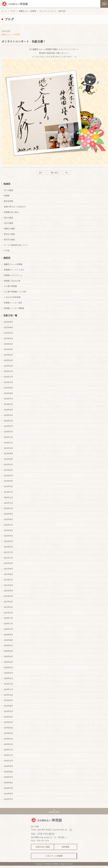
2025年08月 (8, 327)
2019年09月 (8, 700)
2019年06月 (8, 717)
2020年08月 (8, 640)
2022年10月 (8, 508)
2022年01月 (8, 547)
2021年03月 (8, 602)
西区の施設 (8, 218)
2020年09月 (8, 634)
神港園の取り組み (11, 212)
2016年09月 (8, 793)
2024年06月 (8, 404)
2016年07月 (8, 799)
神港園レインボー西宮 (13, 303)
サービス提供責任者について (16, 245)
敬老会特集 (8, 201)
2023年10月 (8, 448)
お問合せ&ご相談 (43, 847)
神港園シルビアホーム (13, 275)
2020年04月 (8, 662)
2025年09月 (8, 322)
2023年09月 (8, 453)
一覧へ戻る (54, 173)
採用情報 (66, 847)
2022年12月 (8, 497)
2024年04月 (8, 415)
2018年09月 (8, 766)
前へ (41, 173)
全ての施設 (8, 190)
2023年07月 (8, 464)
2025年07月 (8, 333)
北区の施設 (8, 223)
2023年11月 (8, 443)
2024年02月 (8, 426)
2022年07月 (8, 525)
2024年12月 (8, 371)
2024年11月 (8, 377)
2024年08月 (8, 393)
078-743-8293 (46, 834)
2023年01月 (8, 492)
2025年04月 (8, 349)
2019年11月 (8, 689)
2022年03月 (8, 536)
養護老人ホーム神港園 (27, 11)
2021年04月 (8, 596)
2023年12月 (8, 437)
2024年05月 (8, 410)
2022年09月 (8, 514)
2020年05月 (8, 656)
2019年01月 (8, 744)
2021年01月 (8, 613)
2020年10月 (8, 629)
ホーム (4, 11)
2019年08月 (8, 706)
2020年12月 (8, 618)
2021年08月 (8, 574)
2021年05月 (8, 590)
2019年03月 (8, 733)
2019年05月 (8, 722)
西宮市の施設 (9, 240)
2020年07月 (8, 645)
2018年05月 (8, 788)
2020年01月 (8, 678)
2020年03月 (8, 667)
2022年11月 (8, 503)
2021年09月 (8, 569)
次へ (67, 173)
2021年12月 (8, 552)
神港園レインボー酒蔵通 (14, 308)
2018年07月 (8, 777)
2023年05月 (8, 475)
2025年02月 (8, 360)
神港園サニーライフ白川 (14, 270)
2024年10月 (8, 382)
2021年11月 (8, 558)
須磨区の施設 (9, 228)
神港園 (7, 196)
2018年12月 (8, 750)
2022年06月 (8, 530)
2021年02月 (8, 607)
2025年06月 (8, 338)
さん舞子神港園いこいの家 (15, 292)
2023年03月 (8, 486)
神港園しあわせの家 (12, 281)
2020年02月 (8, 673)
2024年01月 (8, 431)
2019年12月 (8, 684)
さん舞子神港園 (10, 286)
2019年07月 (8, 711)
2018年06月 (8, 782)
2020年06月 (8, 651)
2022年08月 (8, 519)
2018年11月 (8, 755)
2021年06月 (8, 585)
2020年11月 (8, 623)
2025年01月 (8, 366)
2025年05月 (8, 344)
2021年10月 (8, 563)
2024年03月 (8, 421)
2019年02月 (8, 739)
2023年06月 (8, 470)
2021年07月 (8, 580)
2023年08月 (8, 459)
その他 (7, 250)
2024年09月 (8, 388)
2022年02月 (8, 541)
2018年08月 (8, 772)
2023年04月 (8, 481)
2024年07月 (8, 399)
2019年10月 (8, 695)
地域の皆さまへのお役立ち (15, 207)
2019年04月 (8, 728)
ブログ (13, 11)
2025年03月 (8, 355)
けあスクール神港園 (54, 856)
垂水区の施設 (9, 234)
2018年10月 (8, 761)
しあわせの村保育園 (12, 297)
